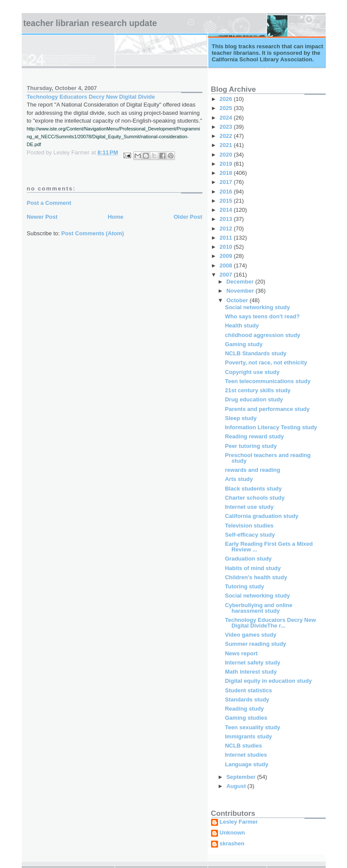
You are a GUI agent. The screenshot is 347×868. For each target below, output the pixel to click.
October (238, 300)
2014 (227, 210)
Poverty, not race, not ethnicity (266, 362)
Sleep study (241, 418)
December (241, 282)
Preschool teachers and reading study (268, 458)
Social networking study (258, 307)
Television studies (249, 526)
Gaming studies (246, 718)
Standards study (247, 699)
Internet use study (249, 507)
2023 (227, 127)
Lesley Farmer (239, 822)
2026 (227, 99)
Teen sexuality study (253, 727)
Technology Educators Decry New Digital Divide (91, 97)
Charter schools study (255, 498)
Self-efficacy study (250, 535)
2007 (227, 275)
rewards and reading (253, 470)
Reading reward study (254, 436)
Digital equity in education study (268, 681)
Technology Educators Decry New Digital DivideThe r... (270, 623)
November (241, 291)
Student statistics (248, 690)
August (237, 786)
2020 (227, 155)
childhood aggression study (263, 335)
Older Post (188, 217)
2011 (227, 238)
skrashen (232, 844)
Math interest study (251, 672)
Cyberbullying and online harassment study (259, 608)
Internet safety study (253, 663)
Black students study (253, 489)
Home (116, 217)
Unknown (233, 833)
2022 (227, 136)
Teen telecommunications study (268, 381)
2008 (227, 265)
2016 (227, 192)
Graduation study (248, 559)
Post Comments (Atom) (93, 233)
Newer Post (42, 217)
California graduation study (262, 516)
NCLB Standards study (256, 353)
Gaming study (244, 344)
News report (241, 653)
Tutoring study (245, 586)
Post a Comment (49, 203)
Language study (247, 764)
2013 (227, 219)
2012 (227, 229)
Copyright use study (252, 372)
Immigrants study (248, 736)
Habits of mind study (253, 568)
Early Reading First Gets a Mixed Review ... (269, 547)
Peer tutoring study (251, 446)
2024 (227, 118)
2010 (227, 247)
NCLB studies (243, 746)
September (242, 777)
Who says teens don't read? (262, 316)
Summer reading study (256, 644)
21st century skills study (258, 390)
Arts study (239, 479)
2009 (227, 256)
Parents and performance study (267, 409)
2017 (227, 182)
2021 (227, 145)
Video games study (251, 635)
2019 (227, 164)
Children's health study (256, 577)
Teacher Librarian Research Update (90, 23)
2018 (227, 173)
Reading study (245, 709)
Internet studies (246, 755)
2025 (227, 108)
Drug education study (254, 399)
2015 (227, 201)
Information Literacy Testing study (271, 427)
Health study (242, 325)
